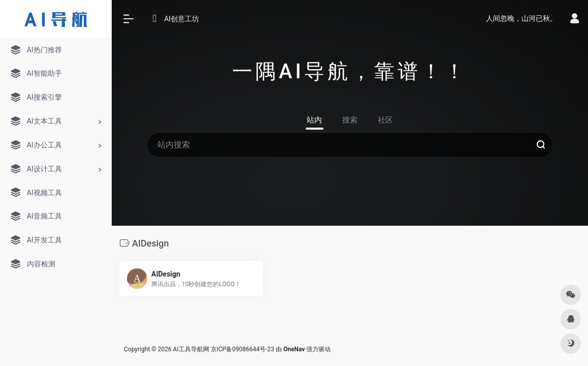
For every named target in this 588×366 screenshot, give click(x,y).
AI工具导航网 (191, 349)
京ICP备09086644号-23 (242, 349)
